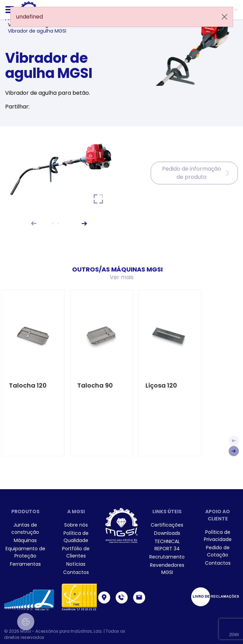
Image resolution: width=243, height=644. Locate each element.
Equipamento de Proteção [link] (25, 552)
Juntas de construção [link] (25, 528)
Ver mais (122, 277)
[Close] (224, 17)
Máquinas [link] (25, 540)
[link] (76, 525)
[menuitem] (25, 529)
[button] (34, 223)
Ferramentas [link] (25, 564)
